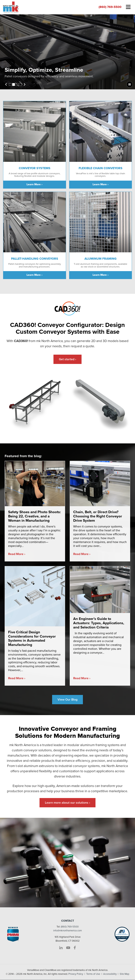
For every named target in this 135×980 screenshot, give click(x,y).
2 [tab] (14, 84)
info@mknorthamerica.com (67, 931)
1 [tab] (10, 84)
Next (25, 84)
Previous (6, 84)
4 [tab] (20, 84)
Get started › (67, 359)
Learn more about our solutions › (67, 803)
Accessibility (110, 974)
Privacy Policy (76, 974)
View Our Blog (67, 700)
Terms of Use (93, 974)
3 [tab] (17, 84)
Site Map (124, 974)
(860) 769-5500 (110, 7)
